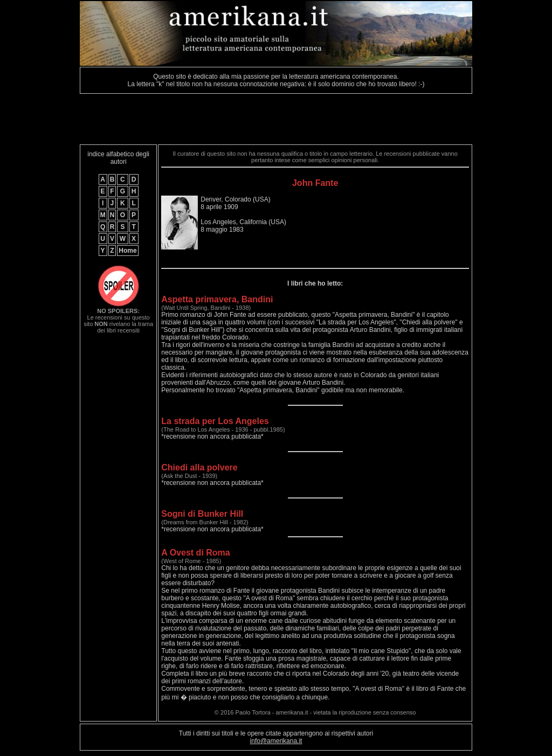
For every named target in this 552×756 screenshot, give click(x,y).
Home (127, 251)
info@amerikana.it (276, 741)
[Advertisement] (276, 119)
